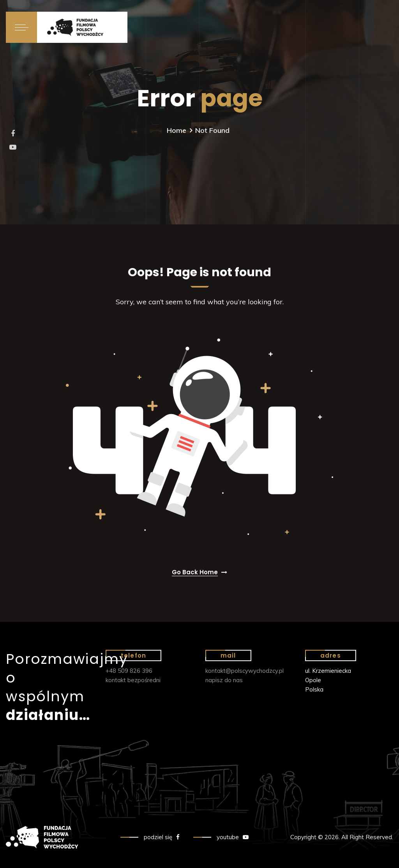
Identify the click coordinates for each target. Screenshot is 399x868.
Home (177, 130)
